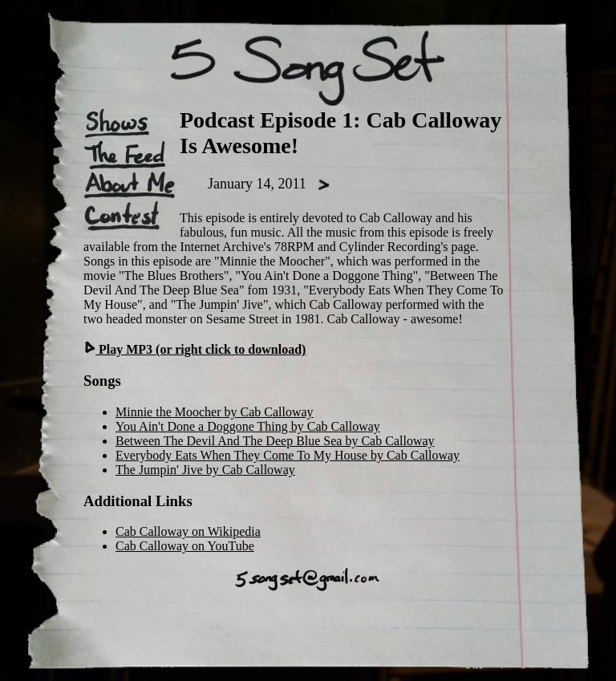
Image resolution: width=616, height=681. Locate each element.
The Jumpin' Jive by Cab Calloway (205, 470)
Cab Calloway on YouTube (185, 546)
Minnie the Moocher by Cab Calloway (215, 412)
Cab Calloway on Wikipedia (188, 531)
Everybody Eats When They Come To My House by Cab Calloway (288, 455)
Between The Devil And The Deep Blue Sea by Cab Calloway (275, 441)
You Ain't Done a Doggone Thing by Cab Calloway (248, 426)
